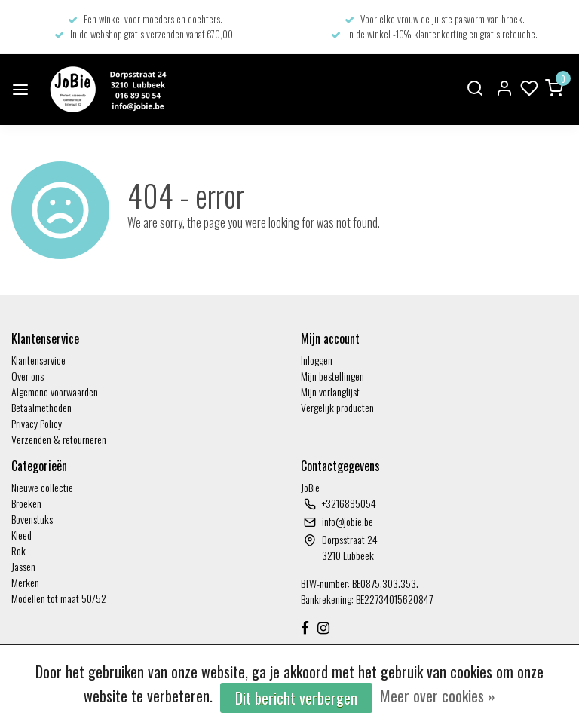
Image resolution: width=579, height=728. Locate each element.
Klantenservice (38, 360)
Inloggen (317, 360)
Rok (18, 551)
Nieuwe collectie (42, 487)
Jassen (23, 566)
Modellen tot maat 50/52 (59, 598)
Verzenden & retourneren (59, 439)
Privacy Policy (37, 423)
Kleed (21, 535)
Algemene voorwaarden (55, 392)
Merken (25, 582)
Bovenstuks (32, 519)
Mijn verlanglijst (330, 392)
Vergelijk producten (337, 407)
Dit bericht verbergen (296, 698)
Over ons (28, 376)
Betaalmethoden (41, 407)
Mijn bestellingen (332, 376)
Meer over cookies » (438, 696)
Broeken (26, 503)
